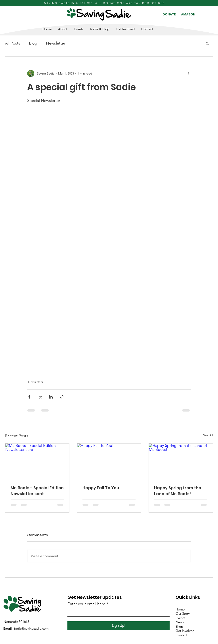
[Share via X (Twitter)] (40, 397)
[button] (207, 43)
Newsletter (56, 43)
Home (180, 609)
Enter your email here (86, 604)
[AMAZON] (188, 14)
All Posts (13, 43)
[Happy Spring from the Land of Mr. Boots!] (181, 461)
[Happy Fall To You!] (109, 461)
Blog (33, 43)
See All (208, 435)
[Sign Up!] (119, 626)
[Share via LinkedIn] (51, 397)
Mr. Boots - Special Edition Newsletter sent (37, 491)
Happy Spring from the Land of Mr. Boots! (178, 491)
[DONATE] (169, 14)
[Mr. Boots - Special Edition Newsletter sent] (37, 461)
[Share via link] (62, 397)
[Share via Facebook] (29, 397)
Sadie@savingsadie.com (31, 628)
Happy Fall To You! (101, 488)
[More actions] (188, 73)
